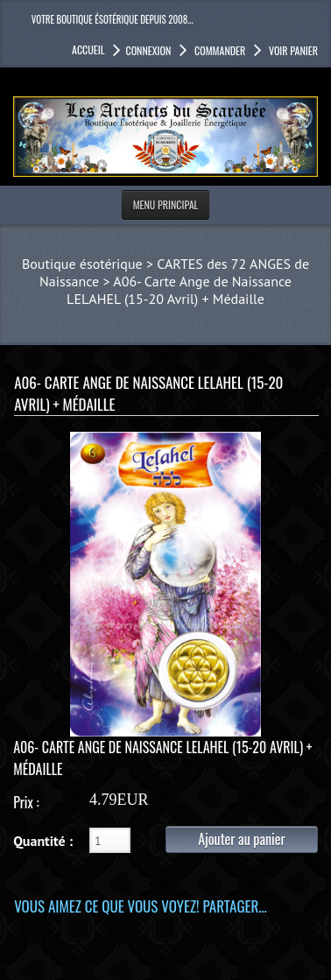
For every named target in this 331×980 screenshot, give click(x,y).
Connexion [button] (148, 50)
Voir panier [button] (292, 50)
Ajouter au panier (241, 839)
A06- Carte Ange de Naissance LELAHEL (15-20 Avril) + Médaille (179, 290)
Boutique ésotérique (82, 264)
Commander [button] (218, 50)
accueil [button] (88, 49)
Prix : (26, 802)
